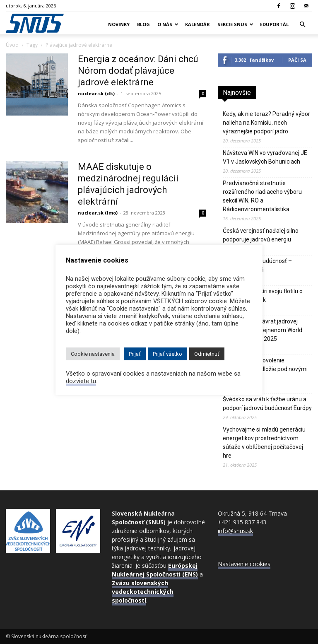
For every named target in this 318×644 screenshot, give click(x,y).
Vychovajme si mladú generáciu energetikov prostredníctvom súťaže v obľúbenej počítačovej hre (264, 443)
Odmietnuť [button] (207, 354)
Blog (143, 24)
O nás (168, 24)
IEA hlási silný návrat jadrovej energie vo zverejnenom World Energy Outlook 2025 (263, 330)
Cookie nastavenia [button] (93, 354)
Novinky (119, 24)
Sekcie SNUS (235, 24)
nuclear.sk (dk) (96, 93)
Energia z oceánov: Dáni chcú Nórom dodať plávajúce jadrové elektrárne (138, 71)
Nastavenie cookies (244, 564)
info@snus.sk (235, 531)
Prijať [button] (135, 354)
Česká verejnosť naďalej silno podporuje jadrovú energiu (261, 235)
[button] (302, 25)
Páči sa (297, 60)
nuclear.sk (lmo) (98, 213)
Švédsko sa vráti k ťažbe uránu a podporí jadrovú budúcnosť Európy (267, 404)
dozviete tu (81, 381)
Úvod (12, 45)
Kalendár (198, 24)
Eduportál (274, 24)
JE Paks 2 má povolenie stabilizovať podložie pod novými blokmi (265, 369)
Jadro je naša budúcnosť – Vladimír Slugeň (257, 265)
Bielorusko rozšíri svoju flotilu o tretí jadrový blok (263, 295)
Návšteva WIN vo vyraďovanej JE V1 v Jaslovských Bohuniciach (265, 157)
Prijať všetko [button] (167, 354)
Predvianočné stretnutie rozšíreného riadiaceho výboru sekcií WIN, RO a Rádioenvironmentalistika (262, 196)
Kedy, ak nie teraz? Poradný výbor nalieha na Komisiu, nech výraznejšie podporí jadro (266, 123)
